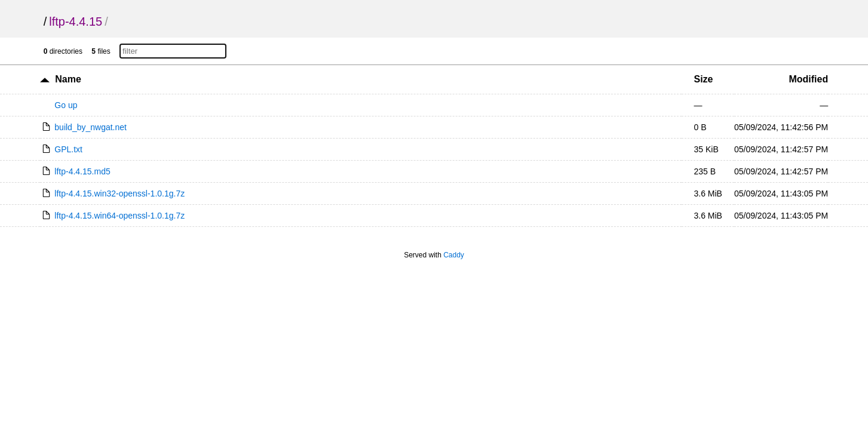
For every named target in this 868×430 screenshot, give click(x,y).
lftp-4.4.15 (76, 21)
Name (68, 79)
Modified (808, 79)
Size (703, 79)
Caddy (454, 255)
